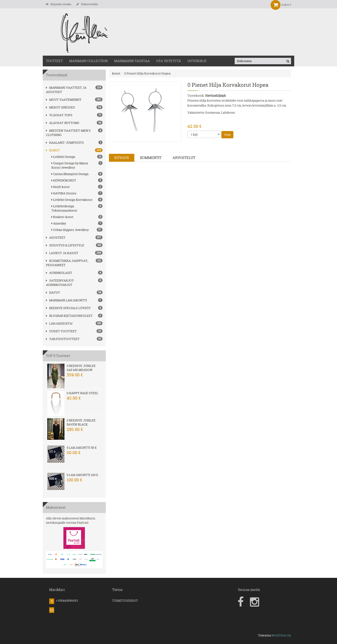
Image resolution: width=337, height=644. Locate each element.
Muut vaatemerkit (64, 100)
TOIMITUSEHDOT (125, 601)
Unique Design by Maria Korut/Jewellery (77, 165)
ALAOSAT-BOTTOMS (63, 123)
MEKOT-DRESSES (61, 107)
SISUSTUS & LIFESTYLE (65, 245)
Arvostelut (184, 158)
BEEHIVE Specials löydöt (68, 308)
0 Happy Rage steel (82, 393)
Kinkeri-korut (77, 217)
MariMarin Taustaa (132, 61)
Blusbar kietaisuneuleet (69, 316)
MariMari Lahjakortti (67, 300)
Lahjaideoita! (59, 323)
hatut (53, 292)
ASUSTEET (56, 237)
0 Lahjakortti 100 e (82, 475)
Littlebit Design (77, 157)
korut (53, 150)
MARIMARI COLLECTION (88, 61)
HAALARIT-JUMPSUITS (65, 143)
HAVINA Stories (77, 193)
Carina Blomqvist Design (77, 174)
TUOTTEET (54, 61)
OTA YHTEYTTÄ (169, 61)
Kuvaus (122, 158)
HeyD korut (77, 187)
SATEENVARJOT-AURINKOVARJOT (60, 283)
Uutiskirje (197, 61)
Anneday (77, 223)
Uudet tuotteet (61, 331)
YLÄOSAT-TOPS (59, 115)
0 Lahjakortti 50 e (82, 448)
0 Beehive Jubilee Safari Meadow (81, 368)
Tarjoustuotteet (63, 339)
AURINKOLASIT (59, 273)
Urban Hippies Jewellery (77, 230)
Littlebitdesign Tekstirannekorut (77, 208)
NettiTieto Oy (281, 635)
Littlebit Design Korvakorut (77, 200)
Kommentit (151, 158)
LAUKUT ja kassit (62, 253)
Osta (227, 135)
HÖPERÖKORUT (77, 180)
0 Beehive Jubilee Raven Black (81, 422)
